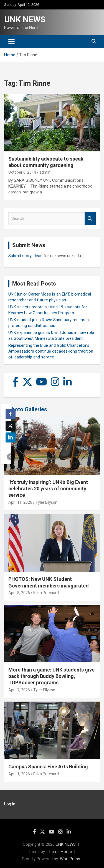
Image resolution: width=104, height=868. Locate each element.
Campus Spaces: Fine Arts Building (48, 767)
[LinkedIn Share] (11, 437)
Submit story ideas (25, 256)
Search (90, 219)
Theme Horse (59, 852)
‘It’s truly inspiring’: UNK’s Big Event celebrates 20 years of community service (48, 489)
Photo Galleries (28, 409)
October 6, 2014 (22, 172)
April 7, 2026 (19, 690)
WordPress (70, 859)
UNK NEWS (25, 19)
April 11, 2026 (20, 502)
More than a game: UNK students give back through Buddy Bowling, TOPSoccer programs (51, 676)
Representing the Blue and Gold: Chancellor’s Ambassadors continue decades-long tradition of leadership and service (51, 351)
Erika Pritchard (46, 593)
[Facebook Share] (11, 414)
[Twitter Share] (11, 426)
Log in (10, 804)
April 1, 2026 (19, 774)
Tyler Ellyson (46, 502)
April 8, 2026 (19, 593)
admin (45, 172)
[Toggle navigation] (12, 41)
